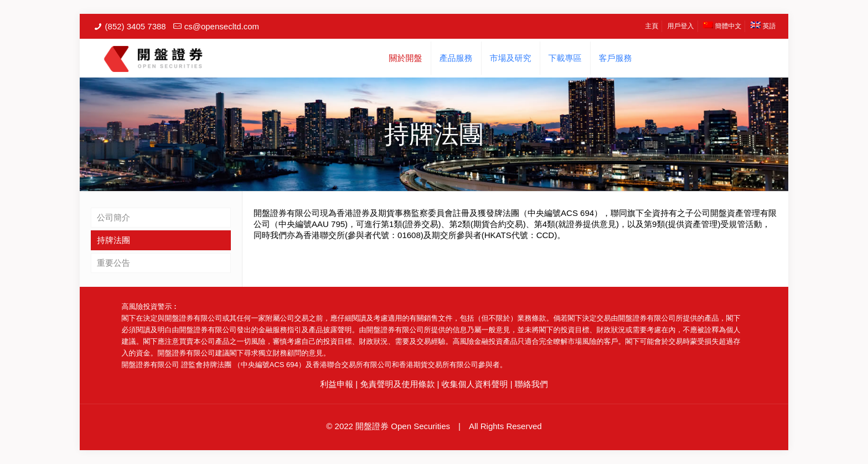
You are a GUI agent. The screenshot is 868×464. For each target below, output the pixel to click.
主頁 (652, 26)
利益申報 (337, 384)
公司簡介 (113, 217)
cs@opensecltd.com (222, 26)
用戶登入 (681, 26)
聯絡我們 (531, 384)
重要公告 (113, 263)
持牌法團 (113, 240)
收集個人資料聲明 (475, 384)
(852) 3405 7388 (136, 26)
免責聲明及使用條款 (397, 384)
